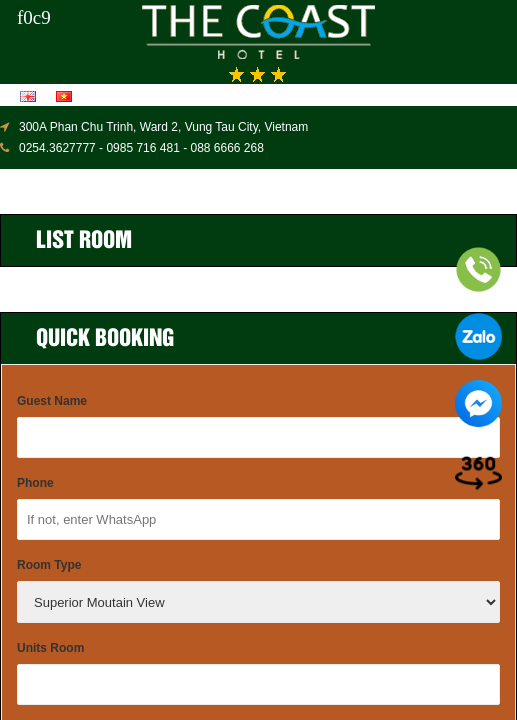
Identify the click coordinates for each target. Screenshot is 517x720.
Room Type (49, 565)
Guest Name (52, 401)
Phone (35, 483)
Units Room (50, 648)
